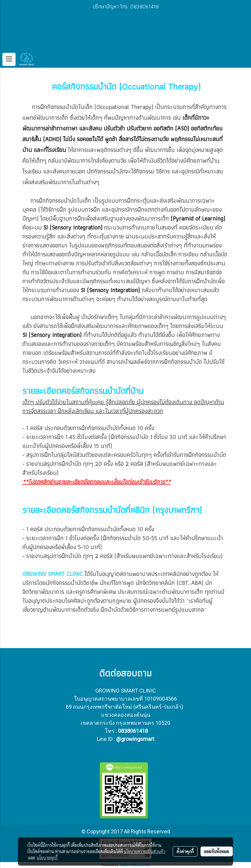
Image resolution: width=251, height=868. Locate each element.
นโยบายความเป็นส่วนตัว (144, 851)
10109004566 (160, 699)
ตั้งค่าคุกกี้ (185, 851)
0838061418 (133, 731)
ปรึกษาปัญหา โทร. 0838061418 (126, 6)
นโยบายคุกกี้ (47, 858)
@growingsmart (135, 739)
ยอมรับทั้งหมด (217, 851)
